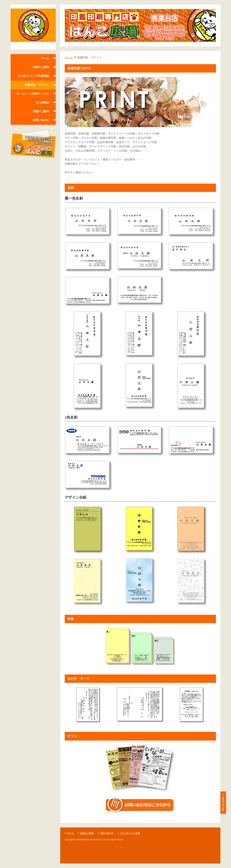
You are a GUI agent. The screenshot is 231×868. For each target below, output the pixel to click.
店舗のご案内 (41, 111)
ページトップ (223, 803)
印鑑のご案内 (41, 67)
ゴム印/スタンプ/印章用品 (33, 76)
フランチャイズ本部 (130, 833)
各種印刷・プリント (37, 85)
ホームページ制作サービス (33, 94)
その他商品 (42, 103)
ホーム (45, 58)
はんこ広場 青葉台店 (33, 27)
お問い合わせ (41, 120)
